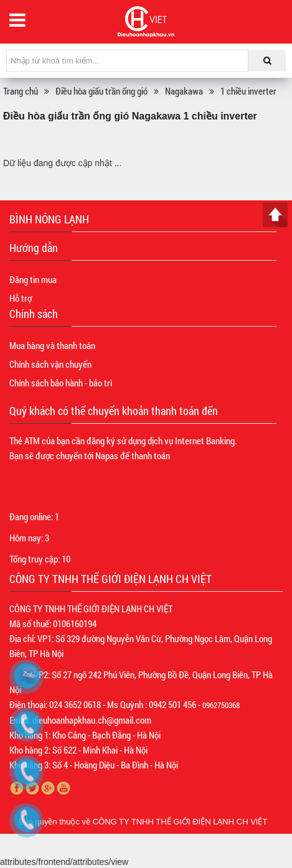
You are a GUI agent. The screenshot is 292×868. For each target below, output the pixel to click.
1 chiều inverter (248, 91)
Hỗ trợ (21, 298)
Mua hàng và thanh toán (52, 345)
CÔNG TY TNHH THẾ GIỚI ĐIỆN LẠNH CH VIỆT (180, 822)
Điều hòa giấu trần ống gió (101, 91)
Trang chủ (21, 91)
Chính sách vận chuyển (50, 364)
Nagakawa (184, 91)
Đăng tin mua (33, 279)
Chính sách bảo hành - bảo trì (61, 383)
